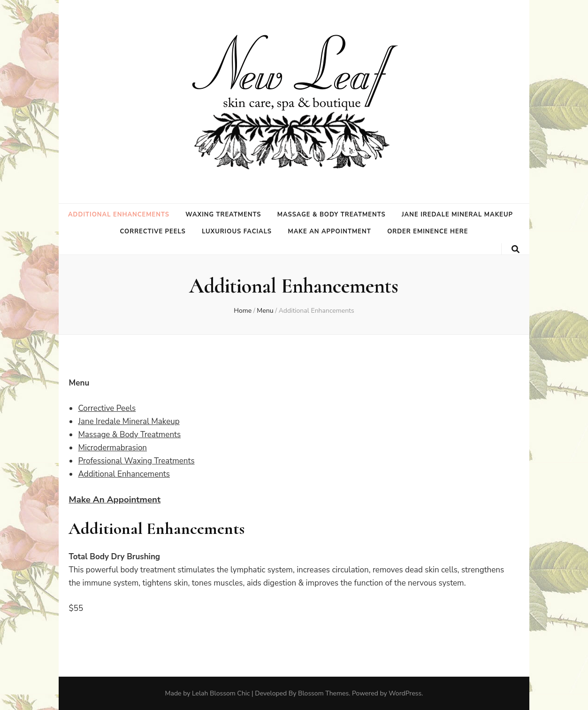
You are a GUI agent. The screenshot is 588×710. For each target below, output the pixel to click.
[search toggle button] (515, 249)
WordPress (405, 693)
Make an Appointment (329, 232)
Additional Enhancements (119, 215)
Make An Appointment (115, 500)
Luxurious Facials (237, 232)
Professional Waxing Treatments (136, 461)
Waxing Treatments (223, 215)
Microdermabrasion (112, 448)
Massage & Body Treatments (332, 215)
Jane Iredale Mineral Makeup (457, 215)
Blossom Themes (323, 693)
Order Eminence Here (428, 232)
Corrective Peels (153, 232)
